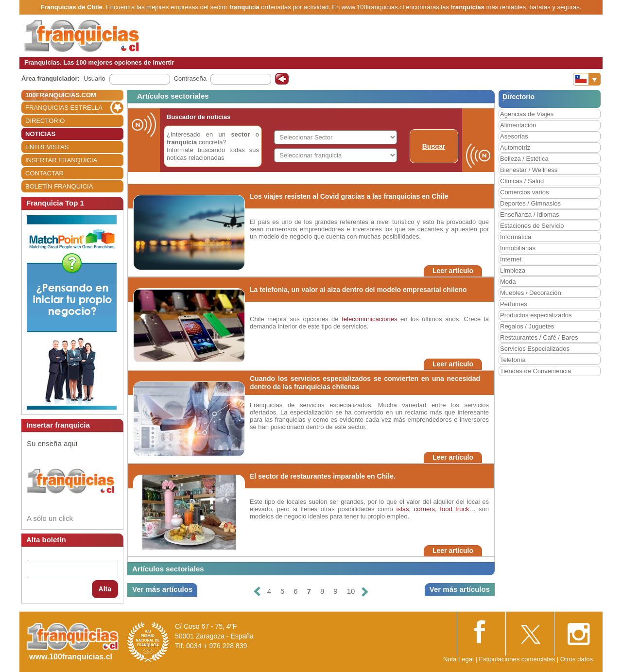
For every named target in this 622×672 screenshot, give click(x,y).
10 (351, 591)
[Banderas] (587, 79)
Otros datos (577, 659)
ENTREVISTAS (47, 147)
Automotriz (515, 147)
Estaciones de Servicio (532, 226)
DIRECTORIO (45, 121)
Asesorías (514, 136)
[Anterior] (257, 592)
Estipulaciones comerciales (518, 659)
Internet (511, 259)
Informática (516, 237)
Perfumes (514, 304)
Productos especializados (536, 315)
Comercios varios (524, 192)
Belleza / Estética (524, 159)
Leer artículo (453, 271)
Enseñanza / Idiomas (529, 215)
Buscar (434, 146)
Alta (105, 589)
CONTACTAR (44, 173)
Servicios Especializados (535, 349)
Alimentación (518, 125)
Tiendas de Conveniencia (536, 371)
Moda (508, 282)
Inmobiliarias (518, 248)
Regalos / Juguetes (527, 326)
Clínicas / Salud (522, 181)
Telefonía (513, 360)
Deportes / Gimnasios (530, 203)
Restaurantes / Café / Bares (539, 337)
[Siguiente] (365, 592)
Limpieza (513, 270)
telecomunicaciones (370, 319)
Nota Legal (458, 659)
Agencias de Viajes (527, 114)
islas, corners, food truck (432, 509)
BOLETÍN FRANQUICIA (59, 186)
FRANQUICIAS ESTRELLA (64, 108)
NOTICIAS (40, 134)
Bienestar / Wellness (529, 170)
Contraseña (190, 78)
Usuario (95, 78)
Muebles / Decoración (531, 293)
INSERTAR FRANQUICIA (61, 160)
